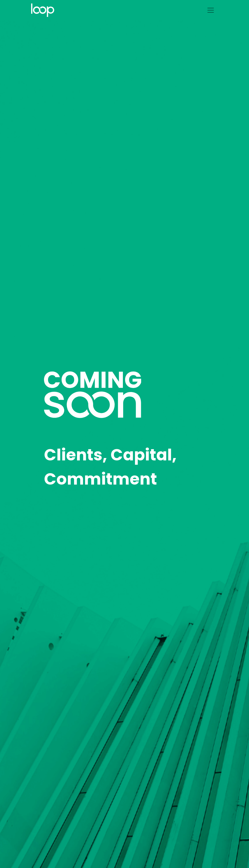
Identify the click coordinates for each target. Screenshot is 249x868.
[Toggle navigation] (211, 10)
